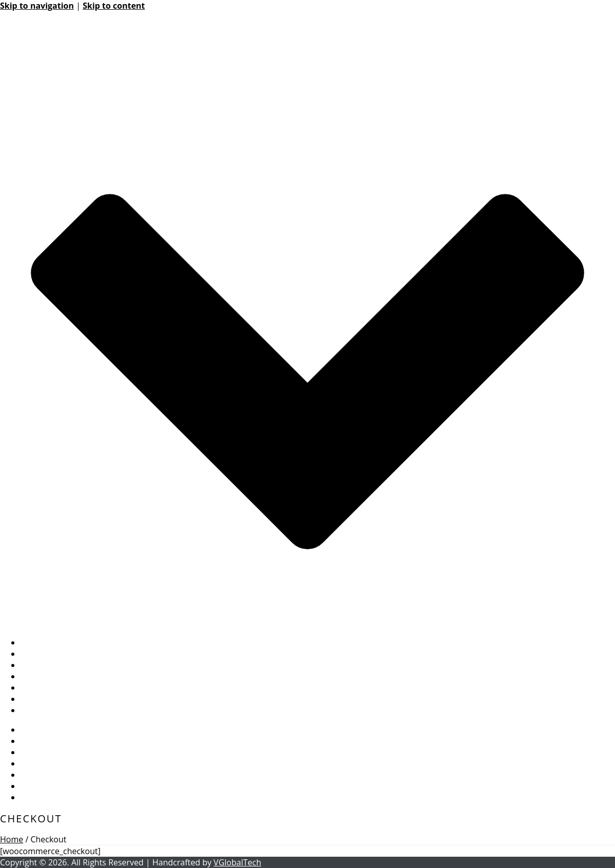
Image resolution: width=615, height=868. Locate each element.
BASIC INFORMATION (61, 642)
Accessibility (43, 699)
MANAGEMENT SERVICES (68, 665)
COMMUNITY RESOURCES (70, 676)
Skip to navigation (37, 6)
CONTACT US (45, 710)
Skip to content (114, 6)
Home (12, 839)
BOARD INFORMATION (64, 654)
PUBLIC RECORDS (54, 688)
